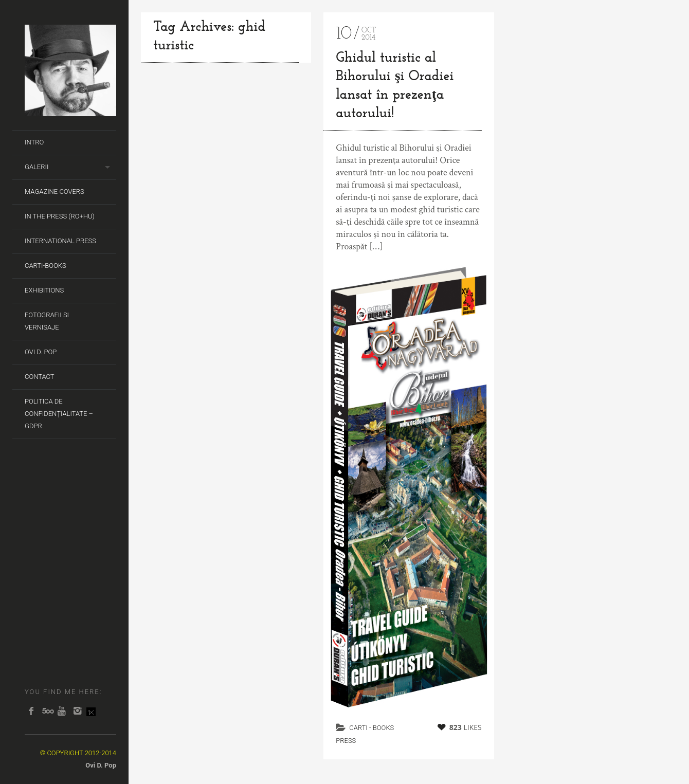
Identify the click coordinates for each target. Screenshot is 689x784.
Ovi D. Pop (41, 352)
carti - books (371, 728)
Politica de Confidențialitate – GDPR (59, 414)
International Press (60, 241)
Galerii (37, 167)
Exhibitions (44, 290)
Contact (40, 377)
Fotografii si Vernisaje (47, 321)
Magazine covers (55, 192)
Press (346, 741)
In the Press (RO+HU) (60, 216)
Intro (34, 142)
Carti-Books (46, 266)
